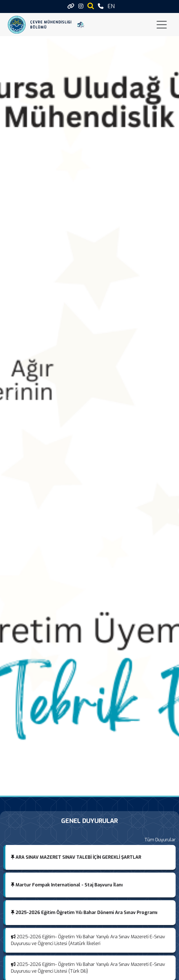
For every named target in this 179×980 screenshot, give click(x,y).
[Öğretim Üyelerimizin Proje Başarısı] (95, 789)
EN (111, 6)
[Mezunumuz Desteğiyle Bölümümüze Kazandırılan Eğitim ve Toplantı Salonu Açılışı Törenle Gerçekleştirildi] (105, 789)
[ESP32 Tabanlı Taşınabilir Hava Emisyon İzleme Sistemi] (85, 789)
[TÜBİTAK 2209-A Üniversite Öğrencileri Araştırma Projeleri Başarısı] (115, 789)
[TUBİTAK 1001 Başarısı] (64, 789)
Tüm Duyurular (160, 840)
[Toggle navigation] (162, 25)
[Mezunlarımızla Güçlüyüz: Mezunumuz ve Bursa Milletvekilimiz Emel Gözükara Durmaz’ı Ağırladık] (74, 789)
